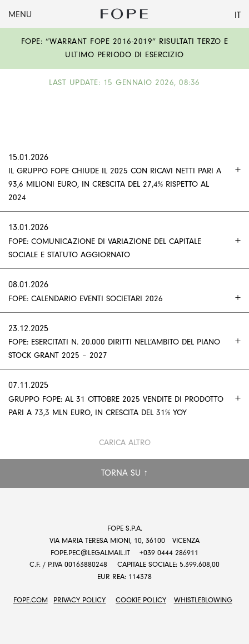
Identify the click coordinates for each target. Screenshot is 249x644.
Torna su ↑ (124, 473)
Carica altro (125, 443)
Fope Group (124, 14)
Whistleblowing (203, 600)
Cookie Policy (141, 600)
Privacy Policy (79, 600)
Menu (20, 14)
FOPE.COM (31, 600)
